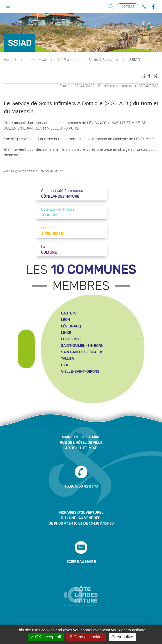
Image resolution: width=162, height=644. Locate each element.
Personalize (122, 637)
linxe (66, 333)
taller (67, 359)
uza (64, 365)
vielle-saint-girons (80, 372)
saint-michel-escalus (82, 352)
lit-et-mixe (71, 339)
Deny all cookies (86, 637)
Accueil (10, 60)
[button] (8, 5)
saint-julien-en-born (82, 346)
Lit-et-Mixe (37, 60)
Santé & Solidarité (103, 60)
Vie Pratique (67, 60)
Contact (128, 6)
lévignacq (71, 326)
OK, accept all (46, 637)
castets (69, 313)
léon (65, 320)
